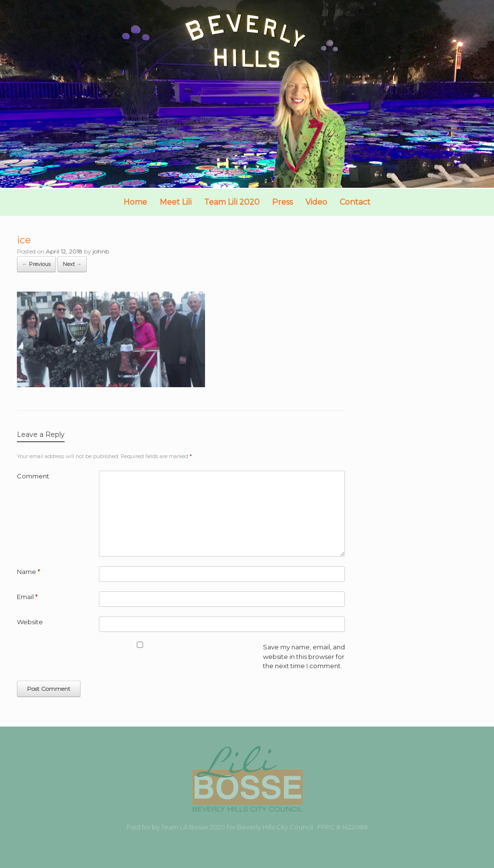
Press (282, 202)
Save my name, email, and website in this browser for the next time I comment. (304, 656)
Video (316, 202)
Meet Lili (176, 202)
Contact (355, 202)
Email (27, 597)
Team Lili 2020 (232, 202)
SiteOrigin (240, 849)
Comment (33, 476)
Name (28, 572)
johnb (101, 251)
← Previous (36, 264)
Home (135, 202)
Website (30, 622)
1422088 (355, 827)
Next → (72, 264)
